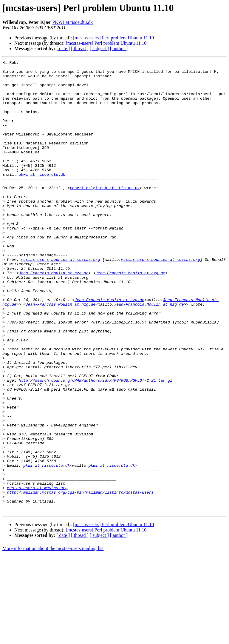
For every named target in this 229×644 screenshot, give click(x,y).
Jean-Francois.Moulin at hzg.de (54, 316)
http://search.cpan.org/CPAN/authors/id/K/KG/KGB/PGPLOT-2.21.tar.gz (96, 445)
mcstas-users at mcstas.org (37, 574)
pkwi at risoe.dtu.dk (42, 198)
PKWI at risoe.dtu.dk (72, 22)
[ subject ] (99, 48)
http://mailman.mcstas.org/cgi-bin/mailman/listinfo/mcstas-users (80, 579)
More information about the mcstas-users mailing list (53, 639)
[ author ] (119, 48)
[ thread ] (80, 48)
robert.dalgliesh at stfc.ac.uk (105, 214)
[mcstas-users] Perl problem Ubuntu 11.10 (113, 38)
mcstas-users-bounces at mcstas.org (60, 300)
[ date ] (63, 48)
